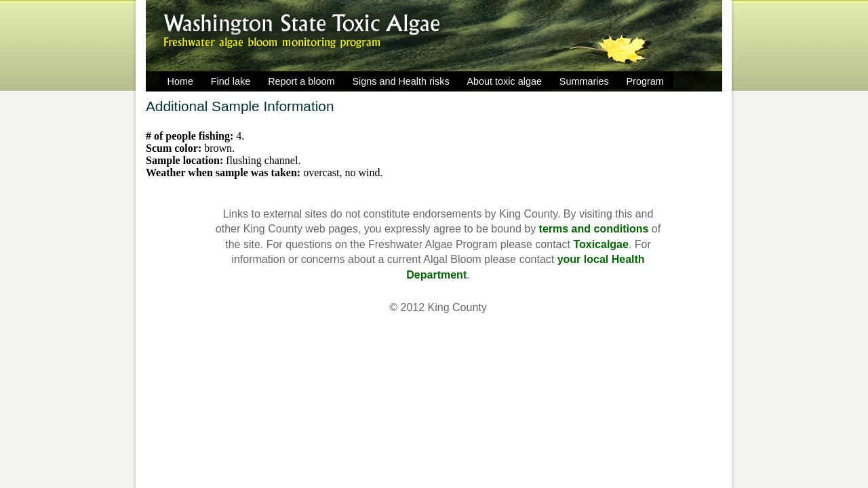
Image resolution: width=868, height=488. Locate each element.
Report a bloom (301, 81)
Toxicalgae (601, 244)
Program (645, 81)
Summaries (584, 81)
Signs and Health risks (400, 81)
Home (180, 81)
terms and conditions (594, 229)
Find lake (231, 81)
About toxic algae (505, 81)
